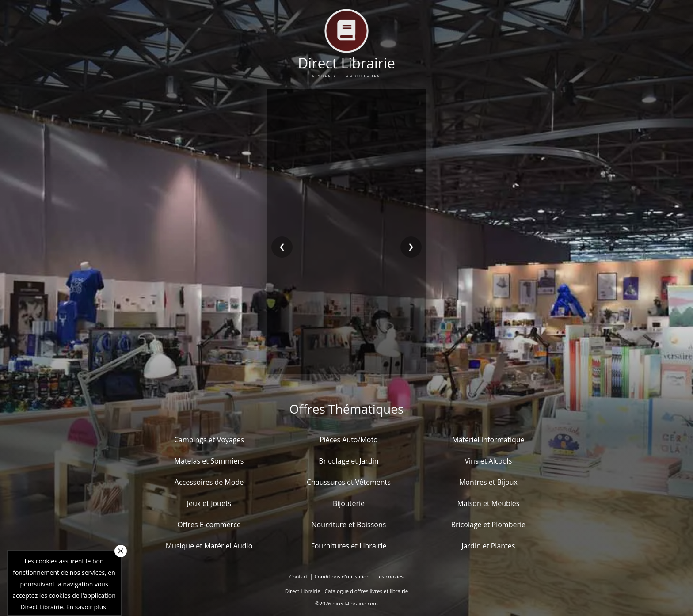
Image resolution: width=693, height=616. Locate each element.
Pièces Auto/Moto (349, 440)
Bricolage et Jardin (348, 461)
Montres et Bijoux (488, 482)
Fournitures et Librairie (348, 546)
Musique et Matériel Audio (209, 546)
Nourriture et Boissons (348, 525)
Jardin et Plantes (488, 546)
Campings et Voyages (209, 440)
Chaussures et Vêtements (349, 482)
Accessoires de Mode (209, 482)
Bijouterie (349, 503)
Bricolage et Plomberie (488, 525)
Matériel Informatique (488, 440)
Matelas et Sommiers (209, 461)
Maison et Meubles (488, 503)
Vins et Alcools (489, 461)
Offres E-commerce (209, 525)
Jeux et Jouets (209, 503)
